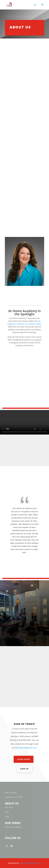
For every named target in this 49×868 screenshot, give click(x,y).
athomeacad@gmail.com (25, 748)
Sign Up (24, 769)
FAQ (7, 812)
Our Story (9, 807)
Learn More (24, 759)
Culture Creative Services (30, 863)
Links (7, 817)
